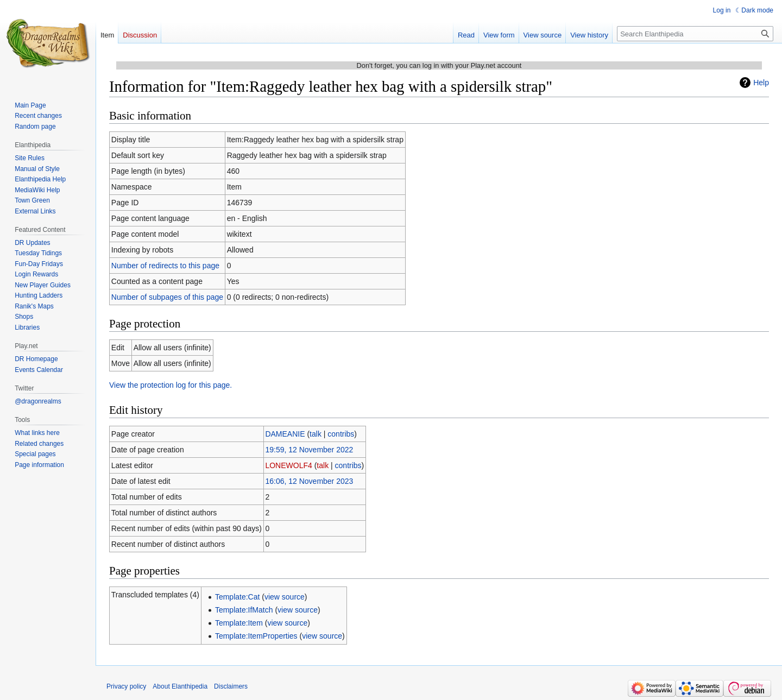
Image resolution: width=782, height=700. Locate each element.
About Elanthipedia (180, 686)
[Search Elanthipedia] (695, 34)
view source (285, 597)
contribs (341, 434)
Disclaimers (231, 686)
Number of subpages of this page (167, 297)
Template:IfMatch (244, 610)
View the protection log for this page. (171, 385)
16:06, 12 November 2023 (309, 481)
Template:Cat (237, 597)
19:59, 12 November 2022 (309, 450)
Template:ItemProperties (256, 636)
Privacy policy (126, 686)
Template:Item (239, 623)
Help (761, 83)
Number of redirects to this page (165, 266)
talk (316, 434)
